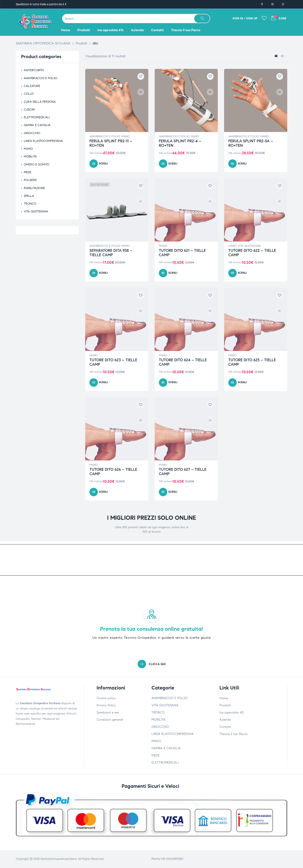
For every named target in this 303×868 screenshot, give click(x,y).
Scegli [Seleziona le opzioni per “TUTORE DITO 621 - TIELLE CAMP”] (173, 273)
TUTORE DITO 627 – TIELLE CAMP (183, 472)
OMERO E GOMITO (37, 165)
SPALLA (29, 196)
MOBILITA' (30, 157)
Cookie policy (106, 698)
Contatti (225, 727)
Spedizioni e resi (108, 712)
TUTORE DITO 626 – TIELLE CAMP (113, 472)
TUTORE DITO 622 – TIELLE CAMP (252, 253)
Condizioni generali (110, 720)
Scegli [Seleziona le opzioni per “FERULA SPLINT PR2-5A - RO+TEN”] (242, 164)
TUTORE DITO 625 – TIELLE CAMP (252, 362)
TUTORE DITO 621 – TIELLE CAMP (182, 253)
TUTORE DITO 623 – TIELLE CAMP (113, 362)
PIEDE (28, 172)
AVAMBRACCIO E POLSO (105, 136)
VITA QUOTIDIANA (249, 246)
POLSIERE (30, 180)
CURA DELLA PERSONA (40, 102)
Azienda (225, 720)
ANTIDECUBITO (34, 70)
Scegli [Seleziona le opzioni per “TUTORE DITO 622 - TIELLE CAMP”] (242, 273)
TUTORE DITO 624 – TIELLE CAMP (183, 362)
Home (224, 698)
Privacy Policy (106, 705)
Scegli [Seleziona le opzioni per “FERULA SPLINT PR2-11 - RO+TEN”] (103, 164)
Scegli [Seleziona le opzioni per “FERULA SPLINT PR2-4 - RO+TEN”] (173, 164)
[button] (152, 664)
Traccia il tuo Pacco (234, 734)
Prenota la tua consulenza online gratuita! (151, 629)
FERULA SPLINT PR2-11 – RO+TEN (111, 143)
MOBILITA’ (159, 720)
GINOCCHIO (32, 133)
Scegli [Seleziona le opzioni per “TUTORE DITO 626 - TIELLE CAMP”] (103, 492)
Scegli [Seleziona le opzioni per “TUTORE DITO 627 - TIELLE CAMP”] (173, 492)
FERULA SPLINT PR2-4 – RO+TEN (180, 143)
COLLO (29, 94)
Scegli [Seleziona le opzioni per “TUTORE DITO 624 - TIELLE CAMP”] (173, 382)
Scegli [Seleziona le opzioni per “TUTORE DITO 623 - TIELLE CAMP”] (103, 382)
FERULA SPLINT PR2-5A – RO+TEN (251, 143)
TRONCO (30, 204)
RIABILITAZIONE (34, 188)
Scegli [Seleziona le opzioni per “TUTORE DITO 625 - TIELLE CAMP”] (242, 382)
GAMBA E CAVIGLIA (37, 125)
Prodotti (225, 705)
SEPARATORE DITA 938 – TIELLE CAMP (111, 253)
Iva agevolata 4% (232, 712)
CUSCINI (29, 110)
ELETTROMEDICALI (37, 117)
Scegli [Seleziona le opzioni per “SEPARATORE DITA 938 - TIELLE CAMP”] (103, 273)
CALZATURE (32, 86)
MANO (126, 136)
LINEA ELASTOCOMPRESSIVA (43, 141)
